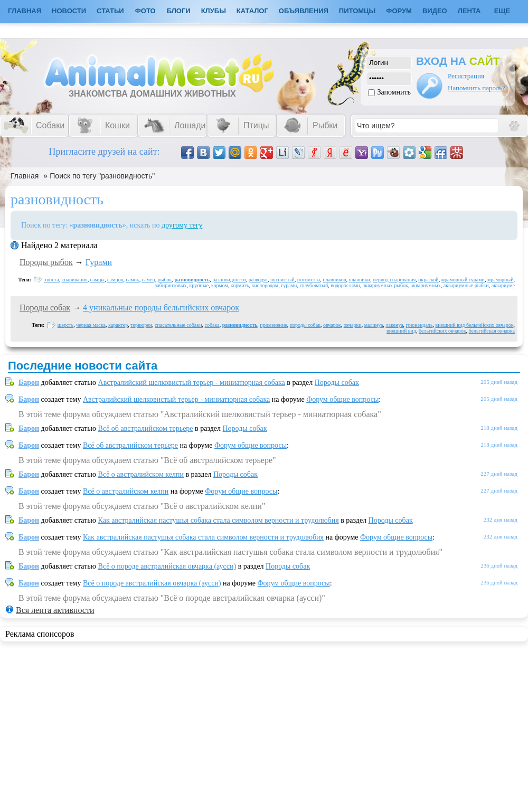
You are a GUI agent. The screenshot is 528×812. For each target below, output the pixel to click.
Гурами (99, 262)
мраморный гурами (463, 280)
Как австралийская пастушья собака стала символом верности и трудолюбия (219, 520)
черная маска (91, 325)
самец (149, 280)
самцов (115, 280)
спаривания (75, 280)
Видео (435, 11)
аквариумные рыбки (466, 285)
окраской (428, 280)
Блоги (179, 11)
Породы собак (45, 308)
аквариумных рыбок (385, 285)
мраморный (501, 280)
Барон (29, 383)
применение (273, 325)
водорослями (345, 285)
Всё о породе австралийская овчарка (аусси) (167, 566)
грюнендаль (419, 325)
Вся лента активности (55, 610)
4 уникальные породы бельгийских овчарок (161, 308)
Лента (469, 11)
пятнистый (282, 280)
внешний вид (401, 331)
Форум (399, 11)
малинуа (374, 325)
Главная (25, 176)
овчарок (332, 325)
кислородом (265, 285)
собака (212, 325)
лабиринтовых (170, 285)
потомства (309, 280)
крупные (199, 285)
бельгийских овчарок (442, 331)
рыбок (165, 280)
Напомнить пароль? (477, 88)
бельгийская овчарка (492, 331)
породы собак (305, 325)
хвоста (51, 280)
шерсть (66, 325)
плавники (360, 280)
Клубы (214, 11)
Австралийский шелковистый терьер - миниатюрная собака (192, 383)
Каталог (252, 11)
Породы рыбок (46, 262)
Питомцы (357, 11)
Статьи (110, 11)
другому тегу (182, 225)
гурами (289, 285)
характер (118, 325)
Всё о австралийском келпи (141, 474)
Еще (502, 11)
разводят (258, 280)
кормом (220, 285)
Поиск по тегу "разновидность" (102, 176)
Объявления (304, 11)
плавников (334, 280)
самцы (97, 280)
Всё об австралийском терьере (146, 428)
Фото (145, 11)
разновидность (192, 280)
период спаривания (394, 280)
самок (132, 280)
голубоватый (314, 285)
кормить (240, 285)
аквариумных (426, 285)
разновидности (229, 280)
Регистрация (466, 76)
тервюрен (141, 325)
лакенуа (394, 325)
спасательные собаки (178, 325)
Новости (69, 11)
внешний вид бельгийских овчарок (475, 325)
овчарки (353, 325)
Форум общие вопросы (342, 399)
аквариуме (503, 285)
